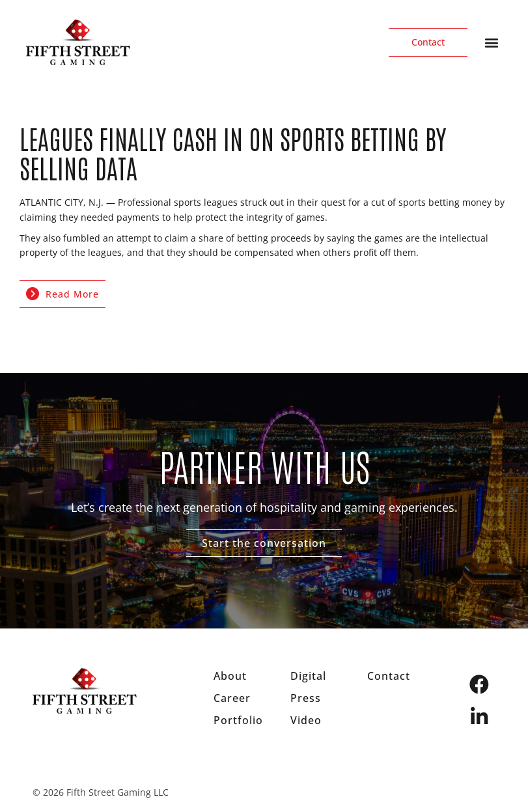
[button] (491, 43)
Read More (63, 294)
